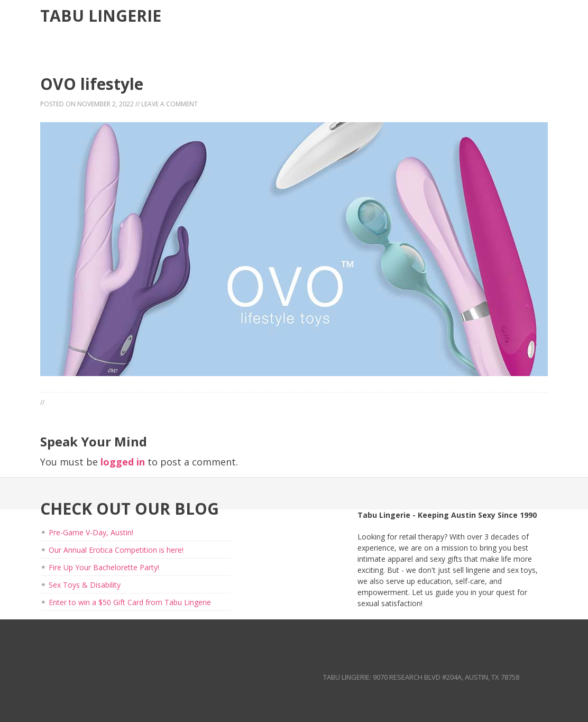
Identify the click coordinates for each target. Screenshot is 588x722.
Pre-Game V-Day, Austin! (91, 532)
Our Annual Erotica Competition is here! (116, 550)
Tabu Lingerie (101, 16)
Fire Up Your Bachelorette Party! (104, 567)
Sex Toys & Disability (85, 585)
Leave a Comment (169, 104)
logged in (123, 462)
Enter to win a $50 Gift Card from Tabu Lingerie (130, 602)
